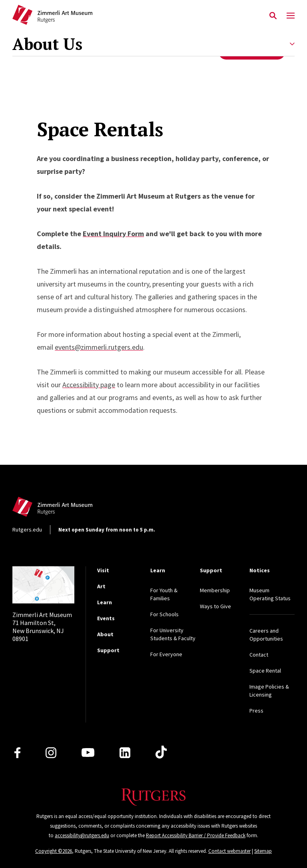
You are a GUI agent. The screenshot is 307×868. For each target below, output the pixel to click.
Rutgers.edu (27, 530)
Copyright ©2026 (54, 851)
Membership (215, 590)
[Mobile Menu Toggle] (291, 16)
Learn (105, 602)
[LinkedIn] (125, 753)
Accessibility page (89, 385)
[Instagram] (51, 753)
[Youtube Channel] (88, 753)
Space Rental (265, 671)
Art (101, 586)
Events (106, 618)
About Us (47, 44)
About (105, 634)
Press (256, 711)
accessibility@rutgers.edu (82, 835)
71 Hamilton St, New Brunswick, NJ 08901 (42, 627)
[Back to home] (65, 509)
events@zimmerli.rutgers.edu (99, 347)
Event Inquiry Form (113, 234)
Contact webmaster (229, 851)
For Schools (164, 614)
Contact (259, 655)
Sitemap (263, 851)
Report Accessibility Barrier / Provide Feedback (196, 835)
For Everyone (166, 654)
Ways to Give (215, 606)
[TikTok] (161, 753)
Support (108, 650)
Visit (103, 570)
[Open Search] (273, 16)
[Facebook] (17, 753)
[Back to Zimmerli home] (52, 16)
